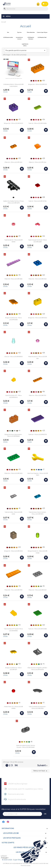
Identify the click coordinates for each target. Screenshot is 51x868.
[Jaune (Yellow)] (41, 236)
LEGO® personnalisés (8, 37)
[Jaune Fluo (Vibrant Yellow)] (17, 314)
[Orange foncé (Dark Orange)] (14, 120)
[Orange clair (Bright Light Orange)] (41, 81)
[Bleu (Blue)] (39, 470)
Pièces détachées (31, 32)
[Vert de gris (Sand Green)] (10, 431)
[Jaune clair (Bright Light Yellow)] (17, 275)
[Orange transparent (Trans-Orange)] (17, 353)
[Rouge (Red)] (34, 81)
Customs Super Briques (42, 32)
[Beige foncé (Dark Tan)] (17, 431)
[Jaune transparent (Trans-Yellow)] (14, 664)
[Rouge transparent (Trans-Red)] (38, 120)
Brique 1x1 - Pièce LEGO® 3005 (13, 551)
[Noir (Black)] (13, 197)
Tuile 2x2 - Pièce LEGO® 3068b (38, 629)
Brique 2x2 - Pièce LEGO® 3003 (13, 123)
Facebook (4, 822)
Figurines (19, 32)
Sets (8, 32)
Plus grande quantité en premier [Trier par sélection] (26, 50)
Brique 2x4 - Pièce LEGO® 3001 (38, 84)
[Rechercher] (25, 9)
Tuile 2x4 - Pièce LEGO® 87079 (38, 434)
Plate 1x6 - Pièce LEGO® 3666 (13, 279)
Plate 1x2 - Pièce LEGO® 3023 (13, 162)
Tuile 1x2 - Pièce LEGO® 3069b (38, 123)
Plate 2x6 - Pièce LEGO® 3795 (13, 590)
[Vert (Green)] (39, 664)
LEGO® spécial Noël (42, 37)
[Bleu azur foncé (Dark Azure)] (41, 470)
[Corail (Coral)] (36, 81)
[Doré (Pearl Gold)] (41, 120)
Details (5, 92)
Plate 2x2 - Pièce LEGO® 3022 (38, 279)
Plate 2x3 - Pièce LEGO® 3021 (38, 590)
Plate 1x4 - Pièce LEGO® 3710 (38, 395)
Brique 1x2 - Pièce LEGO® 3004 (38, 318)
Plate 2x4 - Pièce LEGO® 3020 (13, 473)
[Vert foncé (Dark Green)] (12, 431)
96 (16, 765)
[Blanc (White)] (15, 431)
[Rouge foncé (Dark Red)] (31, 81)
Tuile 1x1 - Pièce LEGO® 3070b (38, 201)
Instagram (8, 822)
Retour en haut (41, 771)
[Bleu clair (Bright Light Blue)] (37, 470)
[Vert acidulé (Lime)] (39, 586)
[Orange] (38, 81)
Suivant (43, 766)
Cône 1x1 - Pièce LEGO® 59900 (13, 357)
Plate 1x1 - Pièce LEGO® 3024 (38, 162)
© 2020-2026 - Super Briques (13, 860)
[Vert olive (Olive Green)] (17, 664)
